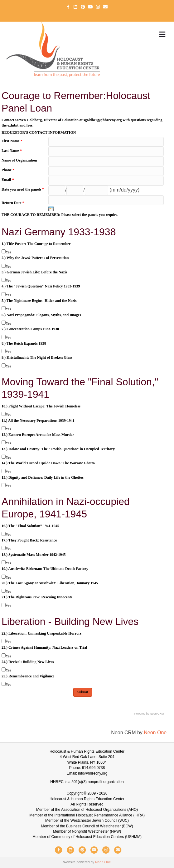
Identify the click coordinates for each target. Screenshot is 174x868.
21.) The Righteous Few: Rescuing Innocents (37, 597)
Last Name (12, 151)
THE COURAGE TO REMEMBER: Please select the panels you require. (60, 215)
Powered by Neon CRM (149, 714)
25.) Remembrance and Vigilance (28, 676)
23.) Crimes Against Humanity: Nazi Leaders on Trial (44, 647)
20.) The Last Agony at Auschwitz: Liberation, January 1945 (50, 583)
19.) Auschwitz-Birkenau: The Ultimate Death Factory (45, 569)
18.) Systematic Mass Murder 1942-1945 (34, 555)
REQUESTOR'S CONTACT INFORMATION (39, 132)
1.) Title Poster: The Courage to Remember (36, 244)
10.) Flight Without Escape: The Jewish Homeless (41, 406)
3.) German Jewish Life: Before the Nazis (34, 272)
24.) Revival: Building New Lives (28, 662)
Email (8, 180)
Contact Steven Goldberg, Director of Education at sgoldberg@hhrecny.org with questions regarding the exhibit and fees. (82, 123)
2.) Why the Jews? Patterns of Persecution (35, 258)
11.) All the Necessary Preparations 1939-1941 (38, 421)
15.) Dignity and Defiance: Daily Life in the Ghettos (43, 477)
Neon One (155, 733)
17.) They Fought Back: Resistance (29, 540)
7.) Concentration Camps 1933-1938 (30, 329)
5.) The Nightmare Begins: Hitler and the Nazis (39, 301)
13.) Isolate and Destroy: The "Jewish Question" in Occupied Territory (58, 449)
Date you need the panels (23, 189)
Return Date (13, 203)
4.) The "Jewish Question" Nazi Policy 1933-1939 (41, 286)
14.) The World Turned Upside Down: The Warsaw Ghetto (48, 463)
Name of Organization (19, 160)
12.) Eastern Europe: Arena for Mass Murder (38, 435)
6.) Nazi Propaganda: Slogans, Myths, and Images (41, 315)
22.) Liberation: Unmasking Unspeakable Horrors (41, 633)
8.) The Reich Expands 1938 (24, 343)
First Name (12, 141)
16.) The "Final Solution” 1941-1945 (30, 526)
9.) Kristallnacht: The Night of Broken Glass (37, 357)
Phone (8, 170)
